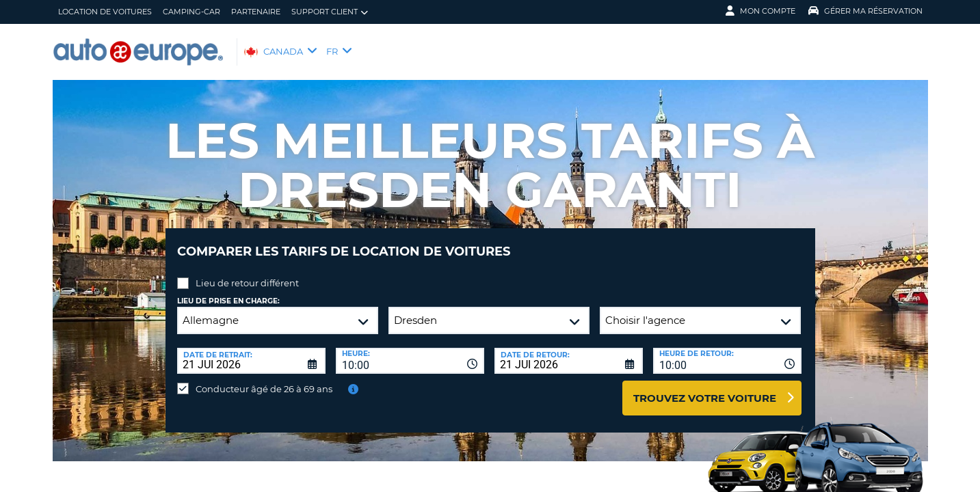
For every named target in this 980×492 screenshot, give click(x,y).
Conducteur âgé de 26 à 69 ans (264, 379)
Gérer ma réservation (865, 11)
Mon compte (760, 11)
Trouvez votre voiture (705, 388)
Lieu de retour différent (247, 273)
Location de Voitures (105, 12)
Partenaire (256, 12)
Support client (330, 12)
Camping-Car (191, 12)
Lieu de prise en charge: (228, 291)
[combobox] (410, 351)
